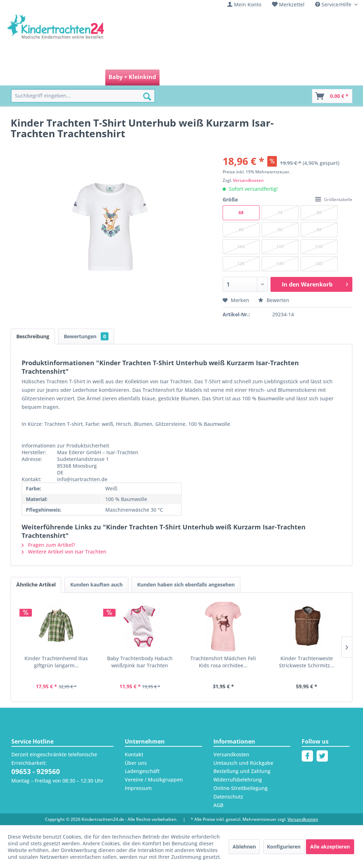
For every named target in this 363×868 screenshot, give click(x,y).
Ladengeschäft (142, 771)
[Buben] (91, 77)
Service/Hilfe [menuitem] (334, 4)
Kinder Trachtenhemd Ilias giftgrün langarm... (56, 662)
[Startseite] (27, 77)
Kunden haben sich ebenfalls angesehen (186, 585)
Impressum (138, 788)
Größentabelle (334, 199)
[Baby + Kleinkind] (132, 77)
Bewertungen (86, 336)
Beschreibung (33, 336)
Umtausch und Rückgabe (243, 763)
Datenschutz (228, 797)
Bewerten (274, 300)
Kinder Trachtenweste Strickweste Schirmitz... (307, 662)
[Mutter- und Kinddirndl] (196, 77)
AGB (218, 805)
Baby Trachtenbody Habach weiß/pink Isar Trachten (140, 662)
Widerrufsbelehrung (238, 780)
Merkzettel (292, 4)
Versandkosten (248, 180)
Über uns (136, 763)
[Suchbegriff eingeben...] (83, 96)
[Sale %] (244, 77)
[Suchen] (147, 96)
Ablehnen (244, 847)
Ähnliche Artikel (36, 585)
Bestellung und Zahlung (242, 771)
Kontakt (134, 754)
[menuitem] (244, 4)
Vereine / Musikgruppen (154, 780)
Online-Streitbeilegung (241, 788)
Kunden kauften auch (96, 585)
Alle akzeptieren (330, 847)
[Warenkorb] (332, 96)
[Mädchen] (61, 77)
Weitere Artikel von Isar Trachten (64, 552)
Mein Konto (248, 4)
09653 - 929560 (36, 772)
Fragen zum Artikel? (48, 545)
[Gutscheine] (277, 77)
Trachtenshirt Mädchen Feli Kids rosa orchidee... (223, 662)
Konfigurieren (284, 847)
